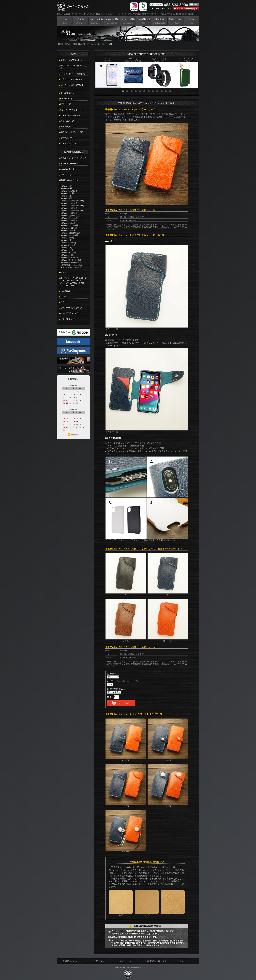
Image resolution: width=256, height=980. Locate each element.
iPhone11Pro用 (68, 238)
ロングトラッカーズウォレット (73, 86)
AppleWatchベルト (68, 169)
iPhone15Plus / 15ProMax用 (73, 206)
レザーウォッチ (67, 319)
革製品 (68, 44)
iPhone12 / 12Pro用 (70, 228)
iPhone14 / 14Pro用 (70, 213)
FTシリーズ (66, 104)
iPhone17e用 (67, 186)
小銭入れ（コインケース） (72, 132)
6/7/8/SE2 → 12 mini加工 (72, 265)
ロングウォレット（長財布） (73, 74)
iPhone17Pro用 (68, 193)
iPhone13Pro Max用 (70, 218)
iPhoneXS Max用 (69, 243)
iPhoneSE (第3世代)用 (71, 216)
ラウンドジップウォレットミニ (73, 67)
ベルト (63, 272)
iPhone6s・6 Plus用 (70, 258)
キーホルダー (66, 138)
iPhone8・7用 (68, 250)
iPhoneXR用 (67, 248)
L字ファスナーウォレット (72, 110)
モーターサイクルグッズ (71, 308)
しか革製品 (65, 291)
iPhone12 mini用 (69, 230)
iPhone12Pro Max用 (70, 225)
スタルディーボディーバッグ (73, 158)
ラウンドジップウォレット (72, 60)
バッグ (63, 297)
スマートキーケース (69, 164)
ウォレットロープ (68, 143)
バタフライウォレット (70, 115)
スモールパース (67, 121)
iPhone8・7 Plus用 (70, 253)
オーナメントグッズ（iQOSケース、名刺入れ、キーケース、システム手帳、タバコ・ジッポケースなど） (74, 282)
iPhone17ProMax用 (70, 191)
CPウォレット (67, 99)
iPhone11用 (67, 240)
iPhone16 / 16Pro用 (70, 203)
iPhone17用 (67, 196)
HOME (60, 44)
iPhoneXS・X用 (69, 245)
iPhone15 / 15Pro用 (70, 208)
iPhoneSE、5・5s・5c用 (72, 260)
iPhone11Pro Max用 (70, 235)
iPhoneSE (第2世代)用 (71, 233)
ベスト (63, 302)
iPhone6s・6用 (68, 255)
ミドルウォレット (68, 93)
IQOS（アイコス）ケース (72, 313)
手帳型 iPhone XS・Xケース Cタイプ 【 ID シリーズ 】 (93, 44)
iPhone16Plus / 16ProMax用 (73, 201)
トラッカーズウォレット (71, 79)
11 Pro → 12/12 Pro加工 (72, 267)
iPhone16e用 (67, 198)
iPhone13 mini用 (69, 223)
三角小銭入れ (66, 127)
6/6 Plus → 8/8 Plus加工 (72, 262)
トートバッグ (66, 175)
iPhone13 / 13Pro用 (70, 221)
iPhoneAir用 (67, 188)
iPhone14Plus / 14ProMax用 (73, 211)
